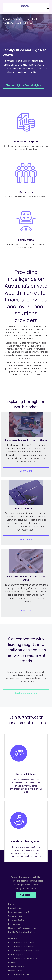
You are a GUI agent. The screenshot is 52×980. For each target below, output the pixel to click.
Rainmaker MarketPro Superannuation (24, 950)
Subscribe (26, 895)
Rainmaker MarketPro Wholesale (21, 946)
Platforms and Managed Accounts (22, 928)
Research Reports (15, 954)
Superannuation (15, 916)
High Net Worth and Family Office (21, 932)
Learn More (26, 471)
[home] (24, 7)
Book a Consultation (26, 693)
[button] (48, 7)
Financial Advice (15, 908)
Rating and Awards (16, 966)
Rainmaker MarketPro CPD (19, 974)
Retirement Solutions (17, 920)
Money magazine (15, 970)
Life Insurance (14, 924)
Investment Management (19, 912)
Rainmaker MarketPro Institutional (22, 942)
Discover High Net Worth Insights (23, 85)
